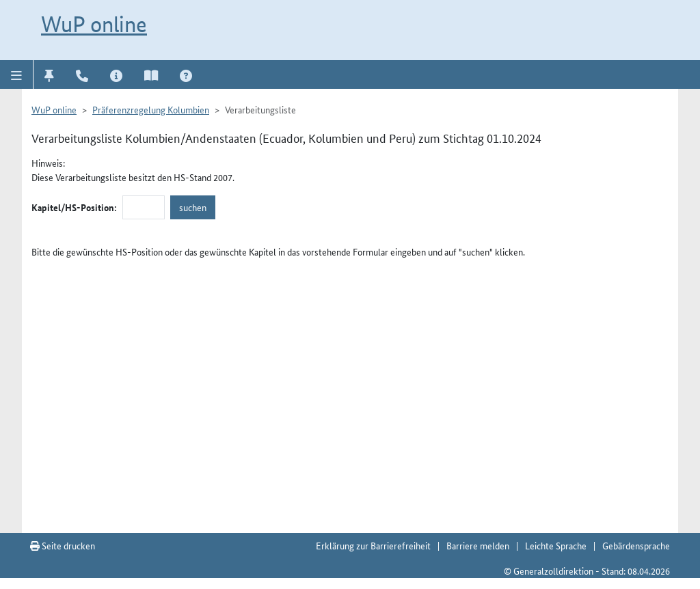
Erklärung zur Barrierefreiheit (373, 545)
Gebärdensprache (636, 545)
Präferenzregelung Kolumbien (151, 109)
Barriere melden (478, 545)
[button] (17, 74)
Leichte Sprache (556, 545)
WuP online (94, 24)
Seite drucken (63, 545)
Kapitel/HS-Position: (74, 207)
